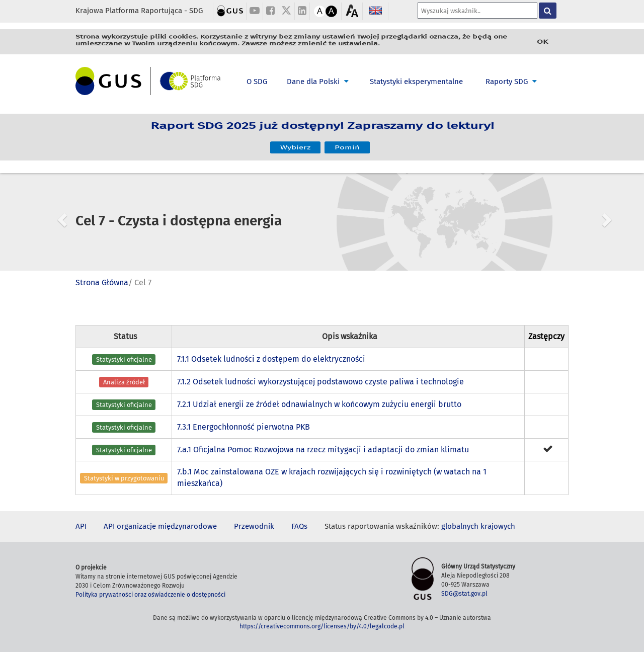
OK (542, 42)
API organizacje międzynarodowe (160, 526)
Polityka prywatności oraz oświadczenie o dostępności (150, 595)
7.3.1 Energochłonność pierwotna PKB (244, 427)
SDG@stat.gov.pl (464, 594)
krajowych (498, 526)
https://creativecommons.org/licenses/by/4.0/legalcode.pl (322, 626)
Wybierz (295, 143)
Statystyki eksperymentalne (416, 81)
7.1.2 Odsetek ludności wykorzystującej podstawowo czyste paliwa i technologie (320, 382)
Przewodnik (254, 526)
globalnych (460, 526)
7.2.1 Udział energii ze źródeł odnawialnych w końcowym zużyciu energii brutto (319, 404)
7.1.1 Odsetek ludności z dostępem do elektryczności (271, 359)
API (81, 526)
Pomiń (347, 143)
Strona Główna (102, 282)
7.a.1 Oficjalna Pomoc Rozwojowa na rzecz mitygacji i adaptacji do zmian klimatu (323, 450)
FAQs (299, 526)
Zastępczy (546, 336)
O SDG (257, 81)
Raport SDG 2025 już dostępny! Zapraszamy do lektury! (322, 131)
